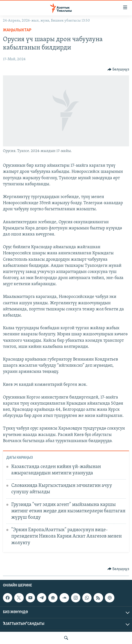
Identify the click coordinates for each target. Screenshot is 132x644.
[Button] (118, 70)
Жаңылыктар (17, 30)
